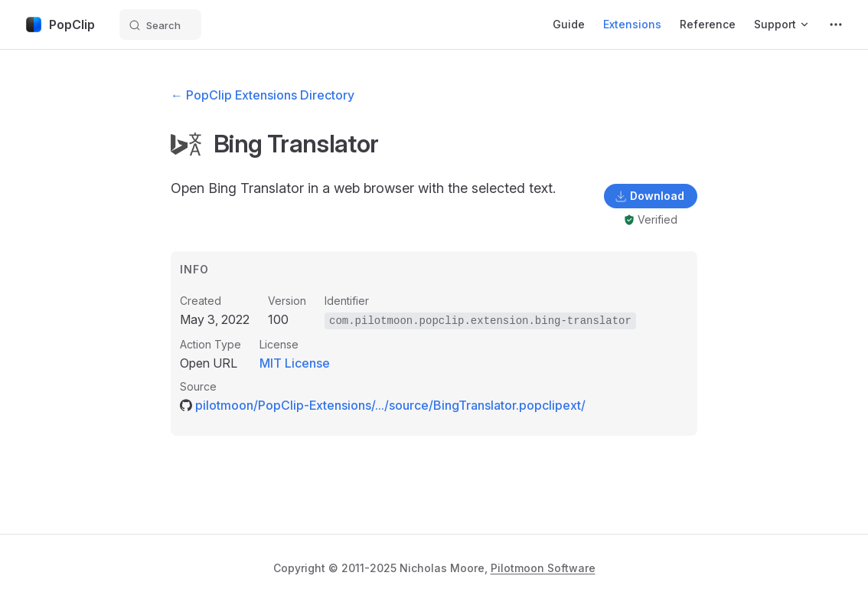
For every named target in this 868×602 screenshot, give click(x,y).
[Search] (160, 25)
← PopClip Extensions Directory (263, 95)
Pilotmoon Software (543, 568)
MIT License (295, 363)
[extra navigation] (836, 25)
